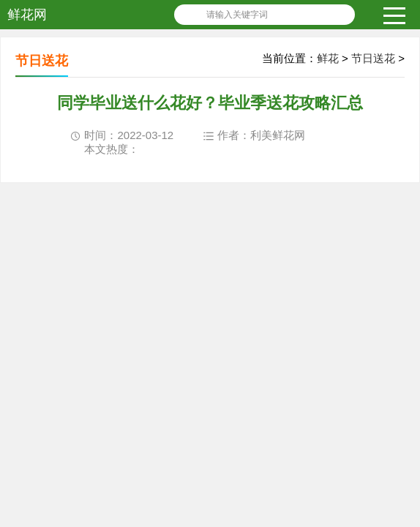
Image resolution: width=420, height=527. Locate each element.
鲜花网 (27, 15)
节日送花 (373, 58)
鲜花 (328, 58)
